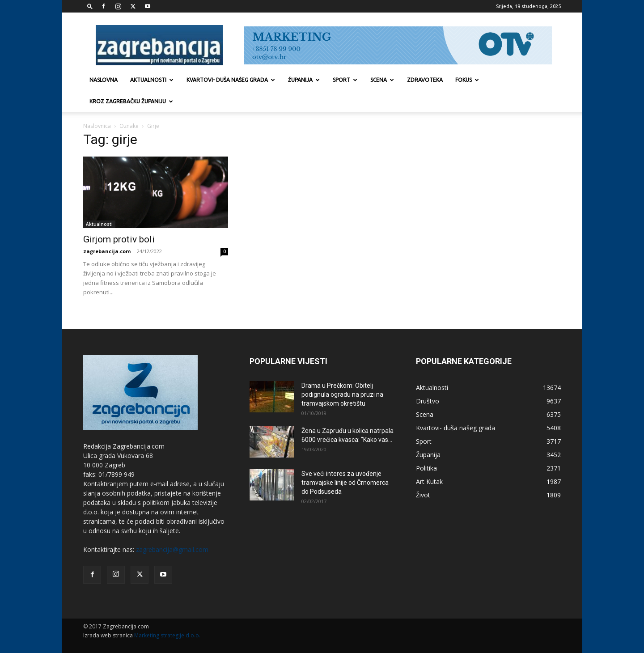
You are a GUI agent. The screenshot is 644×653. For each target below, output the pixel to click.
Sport (345, 80)
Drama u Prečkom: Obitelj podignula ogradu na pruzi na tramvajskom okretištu (342, 394)
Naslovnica (97, 126)
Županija (304, 80)
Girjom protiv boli (119, 239)
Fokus (467, 80)
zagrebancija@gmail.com (172, 549)
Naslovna (104, 80)
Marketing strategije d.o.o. (167, 635)
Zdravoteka (425, 80)
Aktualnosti (152, 80)
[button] (90, 6)
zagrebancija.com (107, 251)
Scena (382, 80)
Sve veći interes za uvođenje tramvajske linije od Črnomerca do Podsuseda (345, 483)
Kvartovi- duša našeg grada (231, 80)
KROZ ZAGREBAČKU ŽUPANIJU (131, 101)
